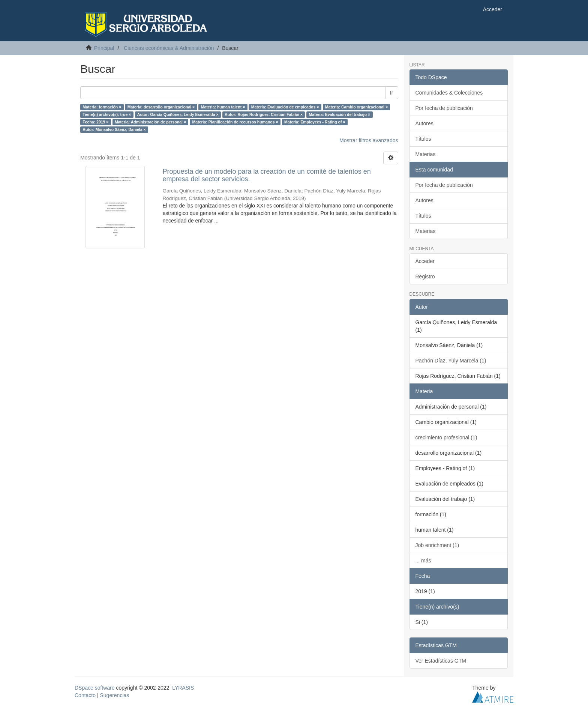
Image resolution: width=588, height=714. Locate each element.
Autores (424, 123)
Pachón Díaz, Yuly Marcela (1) (451, 361)
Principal (104, 48)
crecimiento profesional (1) (446, 437)
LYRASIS (183, 688)
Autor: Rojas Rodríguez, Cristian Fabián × (264, 114)
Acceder (425, 261)
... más (423, 561)
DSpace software (95, 688)
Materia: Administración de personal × (150, 122)
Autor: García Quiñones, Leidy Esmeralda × (178, 114)
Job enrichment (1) (437, 545)
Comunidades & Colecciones (449, 93)
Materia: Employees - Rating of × (315, 122)
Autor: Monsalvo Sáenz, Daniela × (114, 129)
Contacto (85, 695)
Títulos (423, 139)
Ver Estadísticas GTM (441, 661)
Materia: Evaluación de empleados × (285, 107)
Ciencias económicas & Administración (169, 48)
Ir (392, 93)
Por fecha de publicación (444, 108)
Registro (425, 277)
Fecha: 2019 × (95, 122)
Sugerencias (114, 695)
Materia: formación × (102, 107)
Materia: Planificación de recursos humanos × (235, 122)
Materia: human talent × (223, 107)
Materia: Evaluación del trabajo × (340, 114)
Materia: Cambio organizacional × (356, 107)
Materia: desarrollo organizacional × (161, 107)
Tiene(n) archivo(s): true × (107, 114)
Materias (426, 154)
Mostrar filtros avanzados (369, 140)
